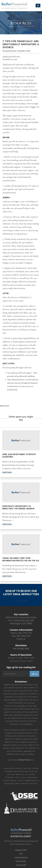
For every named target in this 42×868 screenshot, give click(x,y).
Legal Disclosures (21, 857)
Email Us (21, 639)
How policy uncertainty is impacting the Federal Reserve (18, 507)
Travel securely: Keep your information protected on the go (21, 559)
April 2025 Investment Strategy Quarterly (19, 456)
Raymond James (11, 51)
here (26, 760)
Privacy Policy (21, 861)
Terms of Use (21, 865)
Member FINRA (21, 850)
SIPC (21, 853)
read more (7, 472)
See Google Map (21, 648)
